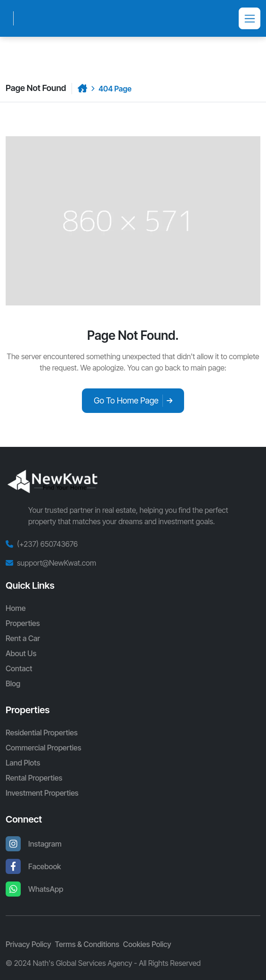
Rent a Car (23, 638)
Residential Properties (42, 733)
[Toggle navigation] (250, 18)
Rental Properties (34, 778)
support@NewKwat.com (56, 563)
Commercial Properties (44, 748)
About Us (21, 653)
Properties (23, 623)
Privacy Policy (28, 944)
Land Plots (23, 763)
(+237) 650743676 (47, 544)
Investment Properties (42, 793)
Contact (19, 668)
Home (16, 608)
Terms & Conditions (87, 944)
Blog (13, 684)
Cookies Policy (147, 944)
